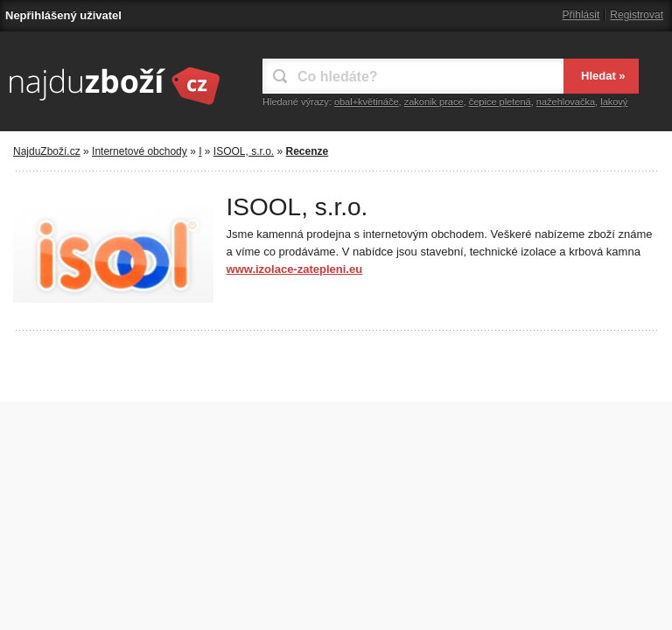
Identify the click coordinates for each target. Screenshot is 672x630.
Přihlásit (581, 15)
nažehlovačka (566, 101)
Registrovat (637, 15)
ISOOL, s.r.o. (244, 151)
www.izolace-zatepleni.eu (295, 269)
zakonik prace (434, 101)
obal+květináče (367, 101)
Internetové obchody (140, 151)
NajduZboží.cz (47, 151)
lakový (614, 101)
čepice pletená (500, 101)
